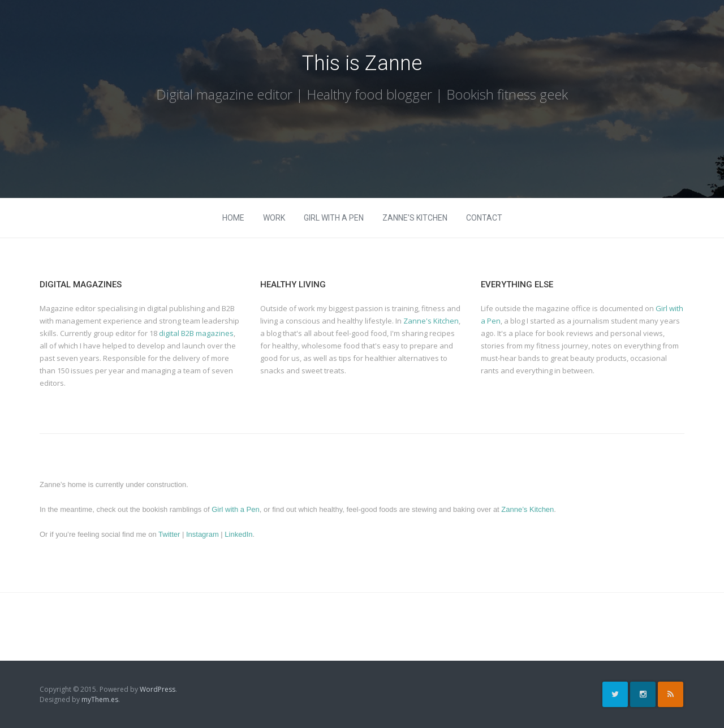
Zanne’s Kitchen (415, 218)
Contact (484, 218)
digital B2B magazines (196, 333)
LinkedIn (238, 534)
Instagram (203, 534)
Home (233, 218)
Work (274, 218)
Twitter (170, 534)
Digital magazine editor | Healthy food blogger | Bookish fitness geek (362, 94)
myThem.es (100, 699)
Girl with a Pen (334, 218)
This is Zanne (362, 63)
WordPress (158, 689)
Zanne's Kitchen (431, 321)
